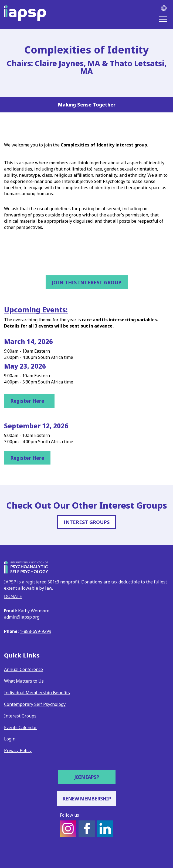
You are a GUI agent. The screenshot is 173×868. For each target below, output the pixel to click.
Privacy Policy (18, 750)
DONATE (13, 596)
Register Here (29, 401)
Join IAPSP (87, 777)
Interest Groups (20, 716)
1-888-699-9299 (35, 631)
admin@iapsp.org (22, 617)
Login (10, 739)
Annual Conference (23, 669)
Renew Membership (87, 799)
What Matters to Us (24, 681)
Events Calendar (21, 727)
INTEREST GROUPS (86, 522)
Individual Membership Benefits (37, 693)
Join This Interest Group (87, 282)
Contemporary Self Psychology (35, 704)
